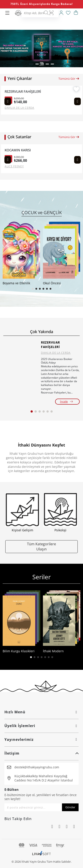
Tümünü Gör (69, 79)
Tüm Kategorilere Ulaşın (41, 546)
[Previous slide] (8, 101)
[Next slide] (77, 101)
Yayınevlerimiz (41, 739)
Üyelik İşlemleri (41, 726)
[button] (31, 64)
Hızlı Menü (41, 712)
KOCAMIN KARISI (18, 150)
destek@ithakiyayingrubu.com (37, 767)
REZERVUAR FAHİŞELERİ (23, 92)
